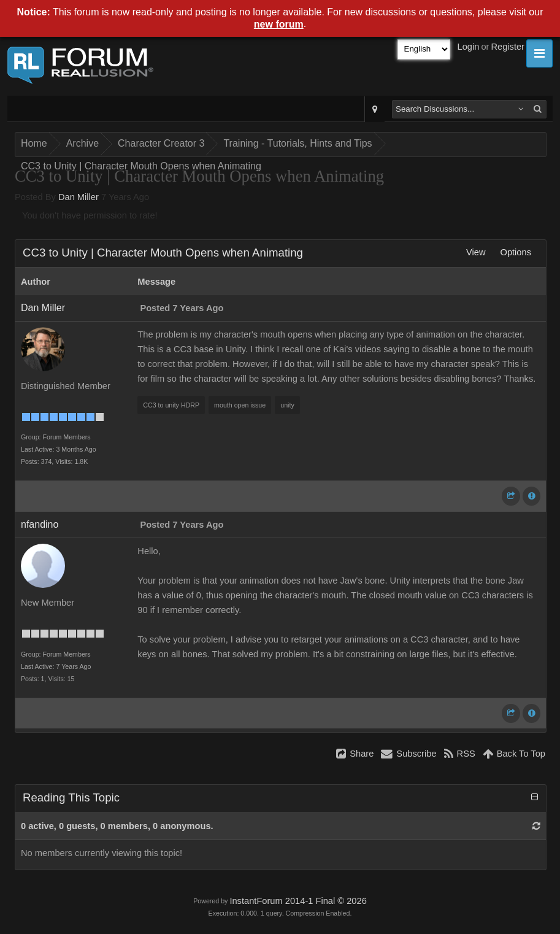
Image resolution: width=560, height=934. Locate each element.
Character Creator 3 (161, 143)
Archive (82, 143)
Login (469, 47)
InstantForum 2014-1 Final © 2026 (298, 901)
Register (508, 47)
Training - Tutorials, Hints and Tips (297, 143)
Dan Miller (79, 197)
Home (34, 143)
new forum (279, 24)
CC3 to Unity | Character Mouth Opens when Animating (141, 166)
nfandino (40, 524)
